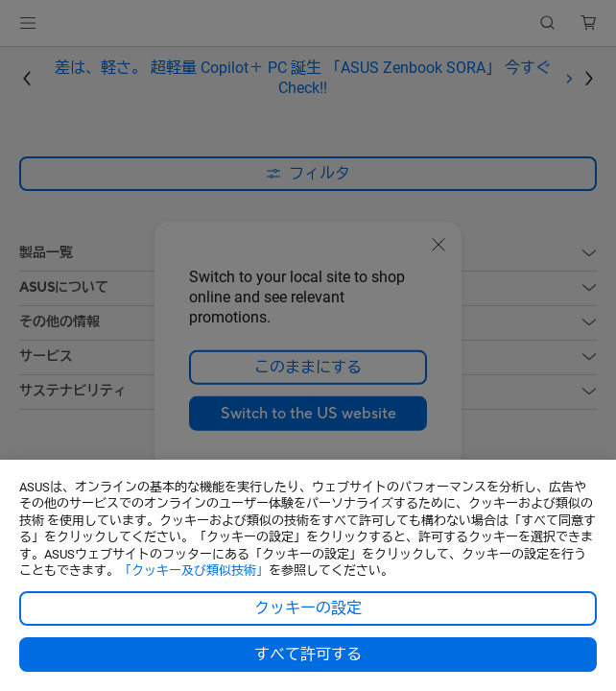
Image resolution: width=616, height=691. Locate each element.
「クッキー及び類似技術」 (194, 571)
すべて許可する (308, 655)
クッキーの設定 (308, 608)
